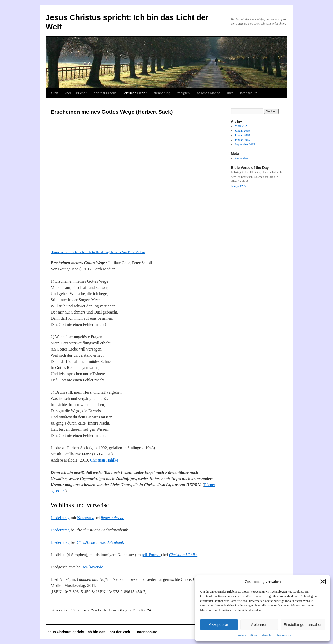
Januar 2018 (242, 135)
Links (229, 93)
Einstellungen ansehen (303, 625)
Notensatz (85, 518)
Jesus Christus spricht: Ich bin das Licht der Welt (88, 632)
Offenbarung (161, 93)
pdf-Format (151, 555)
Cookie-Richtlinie (246, 635)
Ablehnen (259, 625)
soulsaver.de (93, 567)
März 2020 (242, 126)
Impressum (284, 635)
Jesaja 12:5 (238, 186)
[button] (323, 582)
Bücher (81, 93)
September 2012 (245, 144)
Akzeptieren (219, 625)
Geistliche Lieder (134, 93)
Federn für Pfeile (104, 93)
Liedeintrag (60, 518)
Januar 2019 (242, 131)
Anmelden (241, 158)
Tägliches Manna (208, 93)
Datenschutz (267, 635)
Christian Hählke (104, 460)
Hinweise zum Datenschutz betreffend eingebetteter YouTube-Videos (98, 252)
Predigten (183, 93)
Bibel (67, 93)
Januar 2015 (242, 140)
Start (55, 93)
